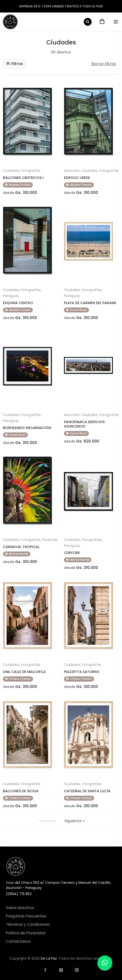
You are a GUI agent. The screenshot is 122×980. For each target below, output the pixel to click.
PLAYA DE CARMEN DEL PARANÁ (90, 303)
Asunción (72, 171)
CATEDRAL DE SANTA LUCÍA (87, 791)
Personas (50, 540)
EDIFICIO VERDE (77, 178)
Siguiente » (74, 821)
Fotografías (31, 171)
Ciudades (11, 171)
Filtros (14, 64)
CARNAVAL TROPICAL (21, 547)
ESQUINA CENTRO (18, 303)
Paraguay (11, 296)
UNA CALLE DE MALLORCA (24, 672)
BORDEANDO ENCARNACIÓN (27, 428)
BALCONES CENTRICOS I (23, 178)
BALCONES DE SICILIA (21, 791)
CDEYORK (72, 553)
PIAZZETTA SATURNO (82, 672)
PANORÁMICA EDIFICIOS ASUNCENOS (84, 424)
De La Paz (49, 958)
